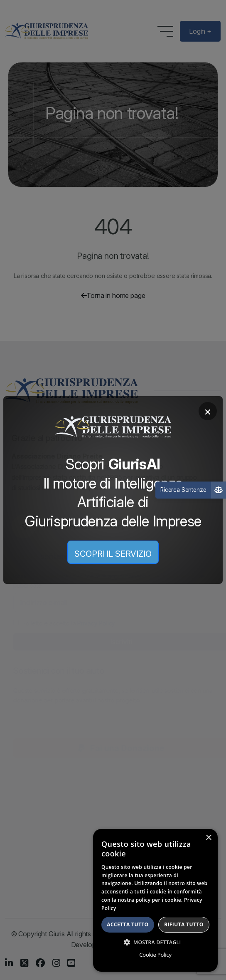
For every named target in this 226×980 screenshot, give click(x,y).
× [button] (208, 838)
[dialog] (155, 900)
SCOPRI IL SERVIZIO (113, 554)
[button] (155, 942)
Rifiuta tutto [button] (184, 924)
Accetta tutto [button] (128, 924)
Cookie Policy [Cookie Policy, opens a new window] (155, 955)
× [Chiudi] (208, 411)
